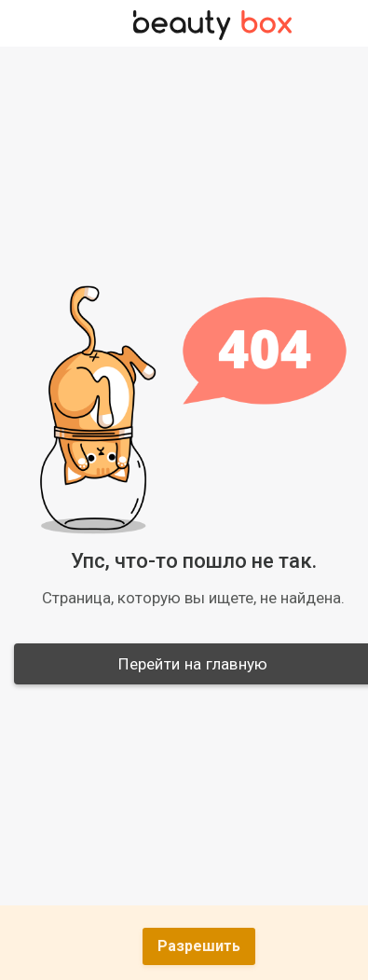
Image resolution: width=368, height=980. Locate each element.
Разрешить (199, 946)
